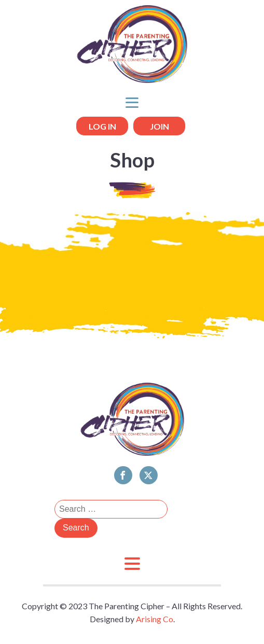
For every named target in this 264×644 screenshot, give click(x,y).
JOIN (159, 126)
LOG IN (102, 126)
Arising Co (155, 619)
